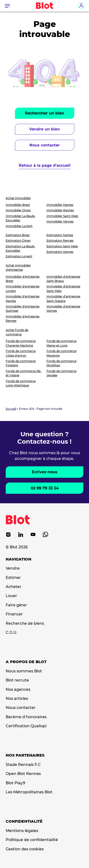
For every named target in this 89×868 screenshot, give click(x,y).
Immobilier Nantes (60, 205)
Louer (11, 596)
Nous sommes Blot (24, 671)
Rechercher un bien (44, 113)
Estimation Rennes (60, 241)
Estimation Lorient (19, 256)
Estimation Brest (18, 235)
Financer (14, 614)
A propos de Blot (26, 662)
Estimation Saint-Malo (62, 246)
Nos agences (18, 690)
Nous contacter (45, 145)
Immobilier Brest (18, 205)
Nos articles (17, 699)
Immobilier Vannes (60, 221)
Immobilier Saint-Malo (62, 216)
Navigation (19, 559)
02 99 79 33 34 (45, 488)
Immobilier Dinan (18, 210)
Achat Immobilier (18, 198)
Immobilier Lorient (19, 226)
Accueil (11, 409)
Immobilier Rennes (60, 210)
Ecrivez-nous (45, 472)
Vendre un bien (44, 129)
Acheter (14, 587)
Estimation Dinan (18, 241)
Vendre (13, 568)
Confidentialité (24, 821)
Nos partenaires (25, 755)
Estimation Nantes (60, 235)
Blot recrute (17, 680)
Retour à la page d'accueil (45, 165)
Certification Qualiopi (26, 726)
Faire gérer (16, 605)
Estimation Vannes (60, 252)
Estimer (13, 578)
